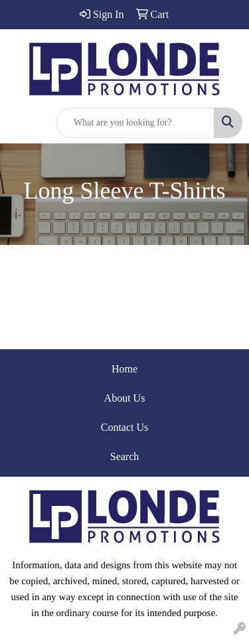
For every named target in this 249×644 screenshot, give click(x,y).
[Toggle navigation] (21, 123)
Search (125, 456)
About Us (125, 398)
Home (124, 369)
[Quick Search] (135, 123)
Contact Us (125, 427)
